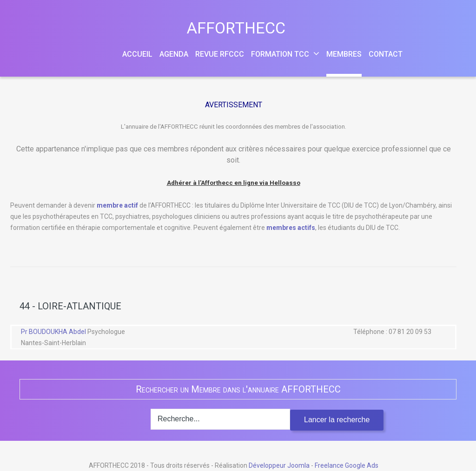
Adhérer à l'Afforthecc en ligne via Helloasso (234, 183)
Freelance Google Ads (347, 465)
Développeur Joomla (279, 465)
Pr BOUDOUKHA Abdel (54, 332)
